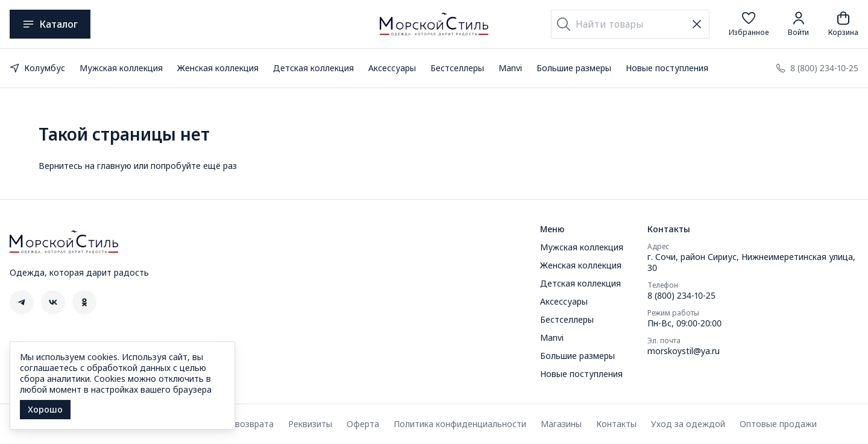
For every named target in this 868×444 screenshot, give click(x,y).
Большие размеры (574, 68)
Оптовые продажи (778, 424)
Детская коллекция (313, 68)
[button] (749, 24)
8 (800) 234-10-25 (681, 296)
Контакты (616, 424)
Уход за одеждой (688, 424)
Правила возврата (236, 424)
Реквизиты (310, 424)
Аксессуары (392, 68)
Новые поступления (667, 68)
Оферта (363, 424)
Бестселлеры (457, 68)
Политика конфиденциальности (460, 424)
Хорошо (45, 409)
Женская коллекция (218, 68)
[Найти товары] (630, 24)
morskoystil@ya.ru (684, 351)
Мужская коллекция (121, 68)
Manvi (510, 68)
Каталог (50, 24)
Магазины (561, 424)
